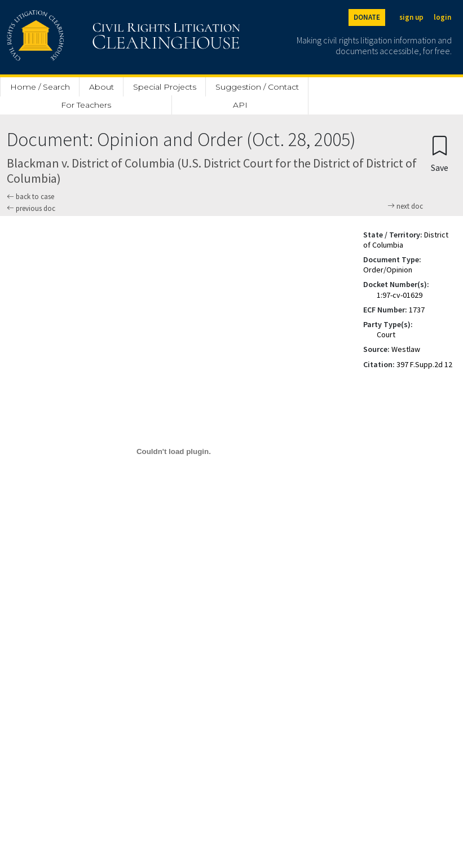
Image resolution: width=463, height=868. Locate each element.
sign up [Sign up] (411, 17)
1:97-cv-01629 (400, 295)
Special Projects (165, 87)
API (240, 105)
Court (386, 334)
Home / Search (40, 87)
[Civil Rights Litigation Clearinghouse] (91, 37)
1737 (417, 310)
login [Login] (442, 17)
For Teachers (86, 105)
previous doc (31, 208)
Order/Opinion (388, 270)
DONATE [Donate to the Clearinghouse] (367, 17)
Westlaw (406, 349)
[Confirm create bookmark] (440, 153)
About (102, 87)
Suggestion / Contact (257, 87)
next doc (405, 206)
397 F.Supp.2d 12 (424, 364)
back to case (30, 197)
